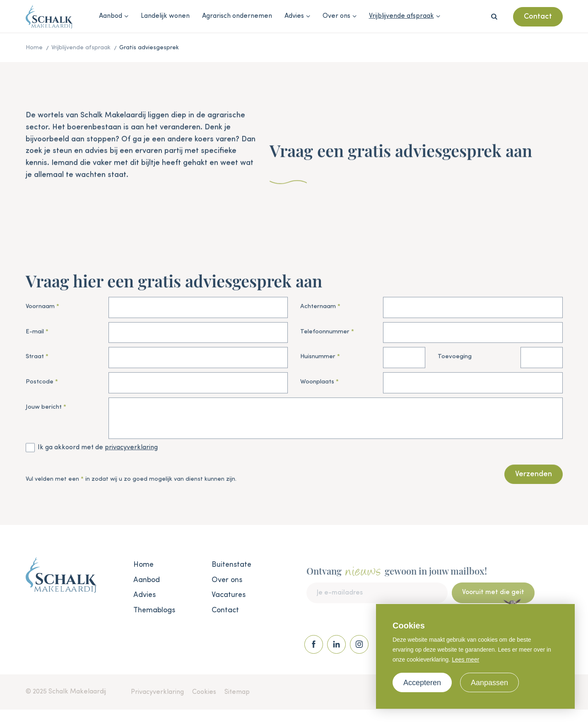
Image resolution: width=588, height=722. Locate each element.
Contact (538, 17)
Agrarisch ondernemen (237, 16)
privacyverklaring (131, 449)
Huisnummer (318, 359)
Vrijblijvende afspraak (401, 16)
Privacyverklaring (157, 692)
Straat (35, 359)
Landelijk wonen (165, 16)
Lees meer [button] (465, 659)
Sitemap (237, 692)
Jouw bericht (44, 409)
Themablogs (154, 610)
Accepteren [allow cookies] (422, 683)
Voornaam (40, 308)
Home (143, 565)
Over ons (336, 16)
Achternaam (318, 308)
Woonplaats (317, 384)
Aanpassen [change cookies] (489, 683)
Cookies (204, 692)
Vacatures (229, 595)
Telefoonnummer (325, 333)
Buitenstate (231, 565)
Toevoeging (455, 359)
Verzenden (534, 476)
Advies (294, 16)
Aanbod (111, 16)
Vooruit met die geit (493, 599)
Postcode (40, 384)
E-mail (35, 333)
